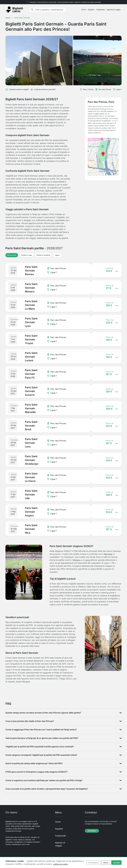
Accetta (116, 863)
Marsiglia (108, 554)
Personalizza (93, 863)
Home (84, 10)
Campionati (100, 10)
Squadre (91, 10)
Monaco (77, 560)
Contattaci (92, 831)
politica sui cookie (61, 864)
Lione (87, 560)
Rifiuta (106, 863)
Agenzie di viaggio (114, 10)
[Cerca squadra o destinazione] (50, 10)
